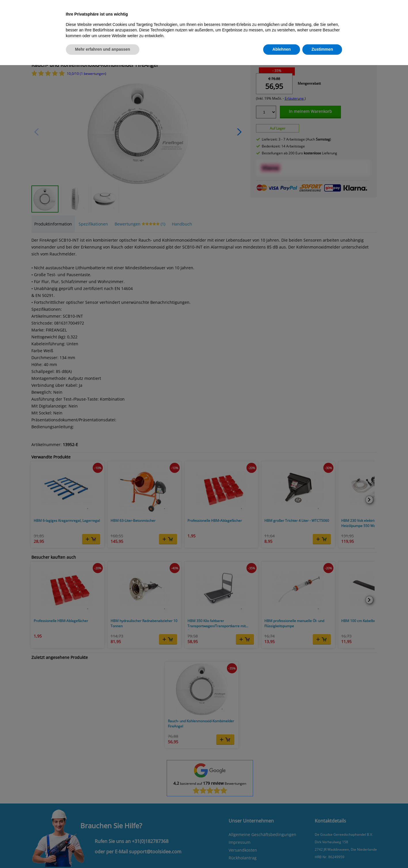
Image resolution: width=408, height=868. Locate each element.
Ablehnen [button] (282, 49)
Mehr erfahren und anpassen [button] (103, 49)
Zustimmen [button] (322, 49)
